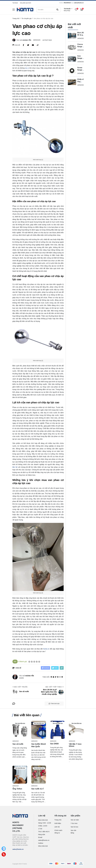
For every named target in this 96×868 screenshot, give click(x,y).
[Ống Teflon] (20, 775)
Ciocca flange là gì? (81, 47)
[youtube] (62, 677)
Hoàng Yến (27, 40)
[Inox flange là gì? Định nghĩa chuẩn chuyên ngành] (72, 59)
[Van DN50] (57, 730)
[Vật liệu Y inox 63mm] (76, 730)
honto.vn (46, 649)
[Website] (53, 677)
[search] (49, 10)
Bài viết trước (20, 687)
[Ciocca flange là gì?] (72, 47)
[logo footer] (21, 816)
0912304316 (67, 3)
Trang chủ (58, 820)
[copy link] (38, 45)
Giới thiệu (58, 823)
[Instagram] (60, 677)
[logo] (25, 10)
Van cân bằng (73, 832)
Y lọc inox (74, 823)
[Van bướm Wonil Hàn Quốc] (39, 730)
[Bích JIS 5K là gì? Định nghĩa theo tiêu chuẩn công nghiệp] (72, 36)
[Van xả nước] (20, 730)
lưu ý (27, 68)
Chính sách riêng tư (58, 832)
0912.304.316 (43, 820)
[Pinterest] (58, 677)
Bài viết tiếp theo (55, 687)
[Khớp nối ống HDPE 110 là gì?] (72, 82)
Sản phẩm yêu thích (26, 3)
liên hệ (15, 467)
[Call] (4, 854)
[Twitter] (56, 677)
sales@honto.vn (79, 3)
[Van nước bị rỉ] (39, 775)
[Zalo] (4, 849)
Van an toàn (75, 820)
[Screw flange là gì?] (72, 71)
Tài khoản (15, 3)
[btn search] (57, 10)
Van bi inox (74, 827)
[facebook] (51, 677)
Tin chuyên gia (20, 723)
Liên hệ (57, 827)
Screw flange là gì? (81, 70)
